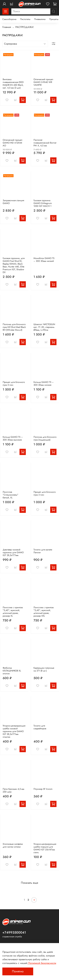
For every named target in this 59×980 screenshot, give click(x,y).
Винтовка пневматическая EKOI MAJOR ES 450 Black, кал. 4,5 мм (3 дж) (13, 84)
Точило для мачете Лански (43, 551)
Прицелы (54, 19)
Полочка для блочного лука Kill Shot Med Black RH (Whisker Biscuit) (14, 327)
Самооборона (9, 19)
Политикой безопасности (42, 963)
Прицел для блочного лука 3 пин (45, 493)
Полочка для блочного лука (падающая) (45, 438)
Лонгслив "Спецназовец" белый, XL (10, 495)
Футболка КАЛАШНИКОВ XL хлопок (12, 671)
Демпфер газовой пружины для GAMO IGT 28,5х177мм (13, 552)
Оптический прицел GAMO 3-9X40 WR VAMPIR (43, 82)
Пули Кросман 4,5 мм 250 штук (13, 790)
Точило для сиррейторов (40, 727)
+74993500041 (14, 932)
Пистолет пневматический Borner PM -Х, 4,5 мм (45, 143)
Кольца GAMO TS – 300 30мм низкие (44, 383)
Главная (7, 27)
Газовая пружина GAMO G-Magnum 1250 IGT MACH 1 (43, 203)
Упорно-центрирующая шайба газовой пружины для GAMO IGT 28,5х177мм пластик (14, 731)
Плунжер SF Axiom (43, 789)
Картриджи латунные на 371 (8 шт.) (44, 669)
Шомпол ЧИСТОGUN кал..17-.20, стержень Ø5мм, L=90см (44, 327)
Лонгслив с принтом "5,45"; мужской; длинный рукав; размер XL (13, 612)
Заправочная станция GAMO (13, 202)
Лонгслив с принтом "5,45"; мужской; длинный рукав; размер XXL (44, 612)
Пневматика (40, 19)
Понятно (18, 971)
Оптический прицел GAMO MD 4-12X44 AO (13, 143)
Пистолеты (25, 19)
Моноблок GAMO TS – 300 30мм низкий (44, 260)
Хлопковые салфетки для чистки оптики (13, 845)
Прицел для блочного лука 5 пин (14, 383)
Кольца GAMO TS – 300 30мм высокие (13, 438)
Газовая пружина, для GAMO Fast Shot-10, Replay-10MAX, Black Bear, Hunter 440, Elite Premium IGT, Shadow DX (14, 265)
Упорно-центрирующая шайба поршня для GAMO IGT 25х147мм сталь (45, 848)
